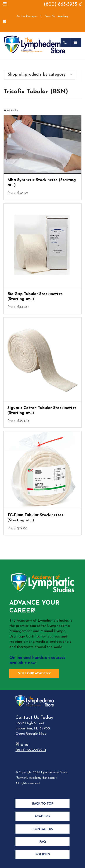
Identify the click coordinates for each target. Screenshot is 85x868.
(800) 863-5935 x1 (63, 4)
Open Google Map (31, 734)
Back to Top (43, 804)
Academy (42, 816)
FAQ (43, 842)
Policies (43, 855)
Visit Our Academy (57, 17)
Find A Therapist (27, 17)
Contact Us (43, 829)
